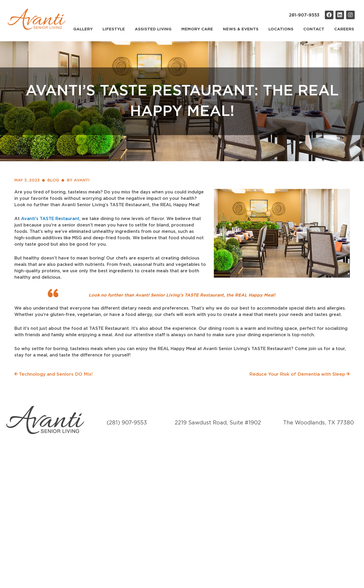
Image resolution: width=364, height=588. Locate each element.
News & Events (241, 29)
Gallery (83, 29)
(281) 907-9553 (127, 423)
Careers (344, 29)
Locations (281, 29)
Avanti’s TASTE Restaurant (50, 219)
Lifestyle (114, 29)
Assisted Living (153, 29)
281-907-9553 (304, 15)
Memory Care (197, 29)
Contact (314, 29)
